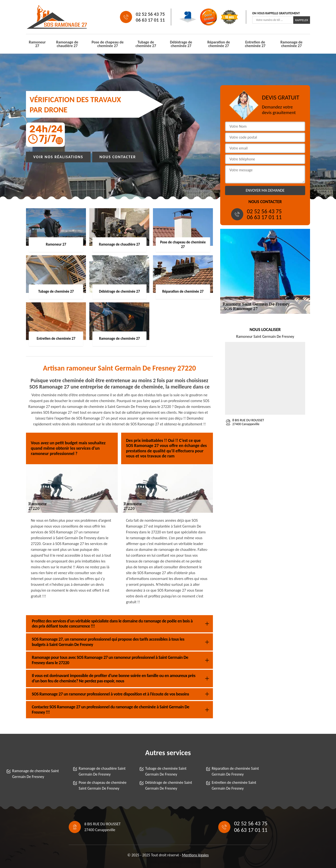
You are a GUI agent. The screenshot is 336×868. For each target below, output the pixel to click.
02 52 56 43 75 (150, 14)
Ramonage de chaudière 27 (67, 44)
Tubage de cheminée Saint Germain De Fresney (166, 771)
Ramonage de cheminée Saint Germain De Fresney (35, 774)
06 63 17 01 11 (150, 20)
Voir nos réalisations (58, 157)
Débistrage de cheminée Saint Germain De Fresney (169, 785)
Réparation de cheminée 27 (219, 44)
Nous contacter (118, 157)
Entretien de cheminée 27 (255, 44)
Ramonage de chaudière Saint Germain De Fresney (102, 771)
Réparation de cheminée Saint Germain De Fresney (235, 771)
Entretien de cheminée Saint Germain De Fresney (234, 785)
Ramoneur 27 (37, 44)
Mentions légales (195, 855)
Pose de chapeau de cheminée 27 (108, 44)
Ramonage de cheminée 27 (291, 44)
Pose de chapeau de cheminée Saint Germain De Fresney (103, 785)
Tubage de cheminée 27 (146, 44)
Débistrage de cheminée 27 (181, 44)
